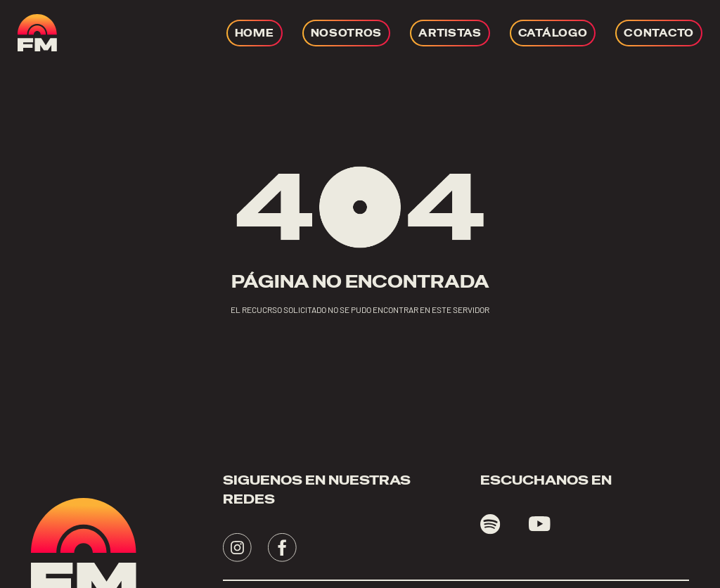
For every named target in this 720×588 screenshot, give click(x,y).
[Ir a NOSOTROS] (347, 33)
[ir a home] (37, 33)
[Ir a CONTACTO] (659, 33)
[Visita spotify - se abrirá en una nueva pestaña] (490, 524)
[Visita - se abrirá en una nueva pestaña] (237, 548)
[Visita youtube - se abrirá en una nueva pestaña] (540, 524)
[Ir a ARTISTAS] (450, 33)
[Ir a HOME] (255, 33)
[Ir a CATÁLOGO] (553, 33)
